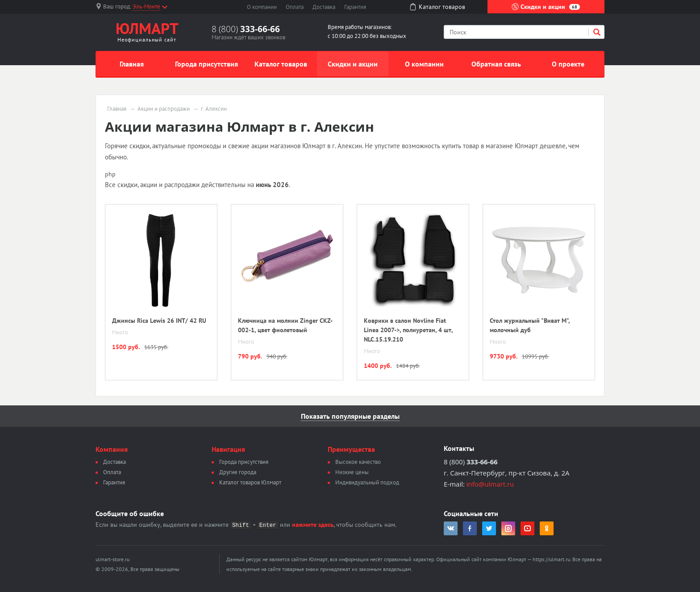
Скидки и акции (546, 7)
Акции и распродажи (164, 109)
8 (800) (246, 29)
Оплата (295, 7)
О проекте (568, 64)
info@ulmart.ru (490, 484)
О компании (262, 7)
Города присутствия (206, 64)
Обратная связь (496, 64)
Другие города (238, 472)
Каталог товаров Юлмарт (250, 482)
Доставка (324, 7)
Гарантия (355, 7)
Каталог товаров (281, 64)
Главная (132, 64)
